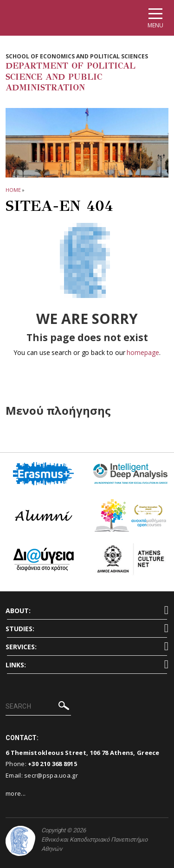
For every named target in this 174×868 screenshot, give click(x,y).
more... (16, 793)
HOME (13, 190)
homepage (143, 352)
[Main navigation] (155, 18)
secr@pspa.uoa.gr (51, 775)
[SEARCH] (38, 707)
